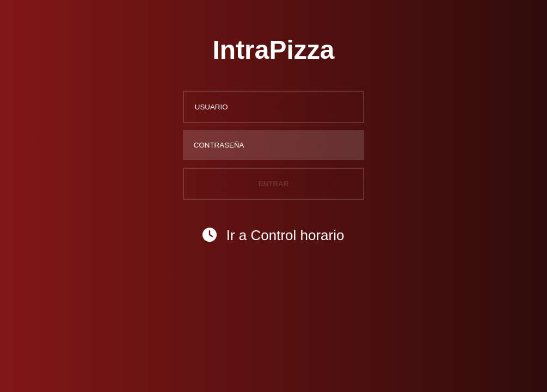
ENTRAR (274, 184)
